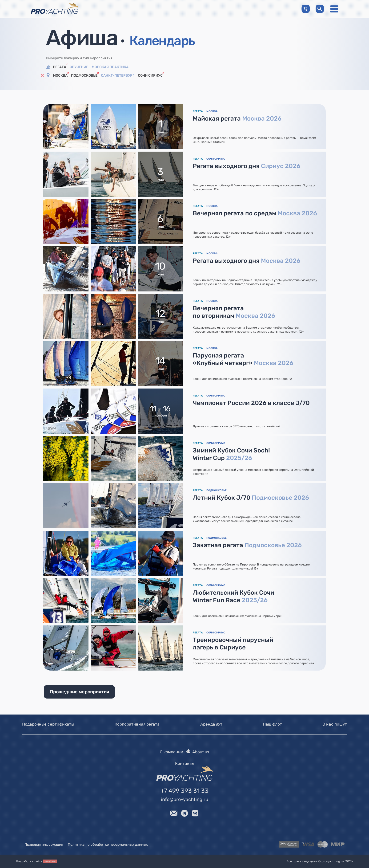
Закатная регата (247, 545)
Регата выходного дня (247, 166)
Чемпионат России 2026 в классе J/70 (251, 403)
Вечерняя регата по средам (255, 213)
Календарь (162, 41)
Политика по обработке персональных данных (108, 844)
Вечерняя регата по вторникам (234, 312)
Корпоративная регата (137, 724)
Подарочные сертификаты (48, 724)
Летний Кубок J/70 (251, 498)
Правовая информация (44, 844)
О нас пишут (335, 724)
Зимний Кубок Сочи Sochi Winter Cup (231, 454)
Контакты (185, 763)
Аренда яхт (211, 724)
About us (201, 752)
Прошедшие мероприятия (79, 692)
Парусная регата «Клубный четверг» (243, 359)
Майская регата (237, 118)
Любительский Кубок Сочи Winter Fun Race (233, 596)
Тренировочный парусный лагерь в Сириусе (233, 644)
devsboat (50, 861)
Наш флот (272, 724)
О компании (172, 752)
